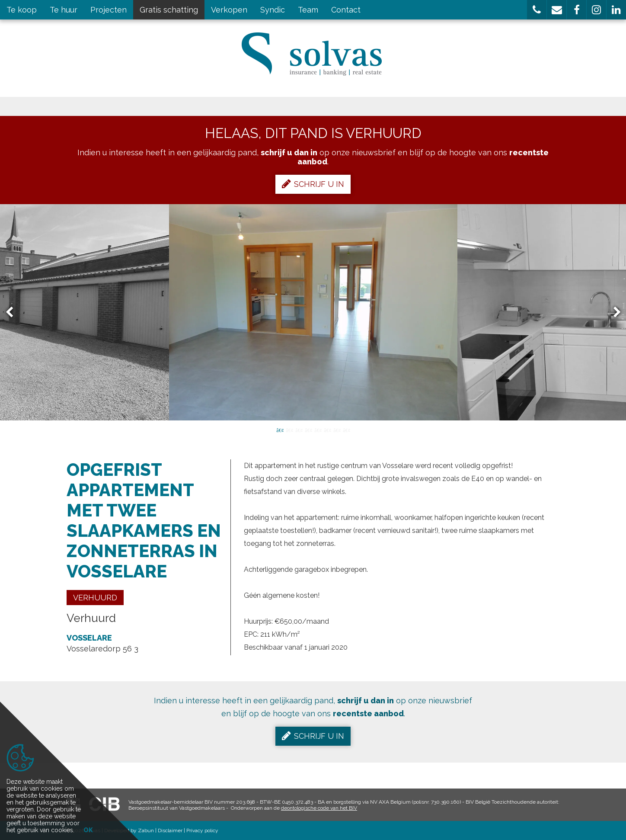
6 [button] (327, 430)
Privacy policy (202, 830)
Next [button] (613, 313)
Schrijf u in (313, 184)
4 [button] (308, 430)
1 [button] (280, 430)
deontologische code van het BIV (319, 808)
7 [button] (337, 430)
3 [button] (299, 430)
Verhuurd (95, 598)
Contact (346, 10)
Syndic (273, 10)
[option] (313, 312)
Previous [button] (13, 313)
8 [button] (346, 430)
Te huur (64, 10)
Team (308, 10)
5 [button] (318, 430)
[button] (537, 10)
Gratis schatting (169, 10)
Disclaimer (170, 830)
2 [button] (289, 430)
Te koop (22, 10)
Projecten (109, 10)
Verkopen (229, 10)
